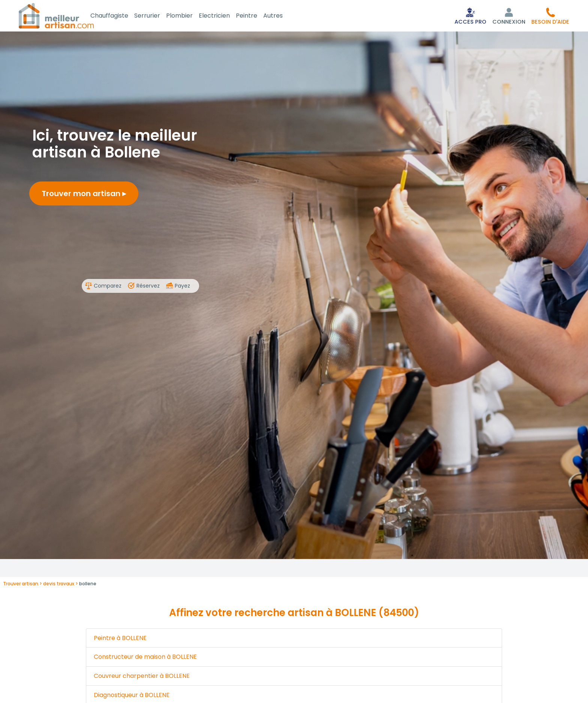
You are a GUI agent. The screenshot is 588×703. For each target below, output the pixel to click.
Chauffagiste (118, 16)
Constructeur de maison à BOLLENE (145, 658)
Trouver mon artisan (84, 195)
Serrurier (156, 16)
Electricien (223, 16)
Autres (282, 16)
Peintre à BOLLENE (120, 639)
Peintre (256, 16)
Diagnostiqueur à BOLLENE (132, 696)
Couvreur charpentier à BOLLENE (142, 677)
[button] (550, 16)
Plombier (188, 16)
